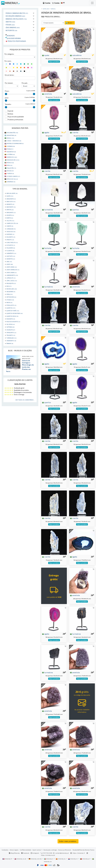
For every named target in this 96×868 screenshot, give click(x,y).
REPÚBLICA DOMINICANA (15, 143)
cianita (74, 132)
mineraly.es (61, 859)
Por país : (25, 83)
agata (46, 132)
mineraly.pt (85, 859)
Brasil (53, 9)
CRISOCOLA (11, 231)
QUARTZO (11, 308)
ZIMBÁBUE (11, 182)
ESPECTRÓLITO (12, 242)
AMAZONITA (11, 199)
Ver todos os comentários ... (25, 400)
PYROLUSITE (11, 305)
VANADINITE (11, 341)
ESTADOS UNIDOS (13, 176)
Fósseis (10, 25)
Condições (5, 850)
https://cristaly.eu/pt (48, 855)
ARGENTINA (12, 135)
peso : (7, 98)
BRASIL (10, 138)
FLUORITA (10, 251)
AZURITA (10, 215)
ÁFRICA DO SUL (12, 179)
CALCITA (10, 221)
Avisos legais (14, 850)
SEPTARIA (10, 327)
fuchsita (47, 248)
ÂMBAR (10, 343)
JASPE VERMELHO (13, 270)
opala (46, 55)
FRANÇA (10, 149)
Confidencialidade (25, 850)
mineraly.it (49, 859)
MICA (9, 286)
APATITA (10, 210)
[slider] (6, 94)
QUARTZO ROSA (12, 316)
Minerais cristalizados (16, 19)
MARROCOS (12, 157)
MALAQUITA (11, 283)
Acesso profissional (65, 850)
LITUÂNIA (11, 154)
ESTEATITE (11, 245)
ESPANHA (11, 146)
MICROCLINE (12, 289)
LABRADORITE (12, 275)
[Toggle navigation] (92, 3)
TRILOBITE (11, 335)
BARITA (10, 218)
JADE (9, 262)
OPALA (9, 294)
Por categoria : (9, 54)
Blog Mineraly (14, 853)
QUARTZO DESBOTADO (14, 313)
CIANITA (10, 226)
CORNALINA (11, 229)
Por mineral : (9, 83)
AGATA (10, 196)
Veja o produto (54, 62)
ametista (47, 94)
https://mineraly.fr (79, 853)
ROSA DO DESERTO (13, 322)
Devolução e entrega (50, 850)
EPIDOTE (10, 240)
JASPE (10, 264)
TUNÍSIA (10, 173)
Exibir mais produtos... (68, 841)
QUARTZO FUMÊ (13, 311)
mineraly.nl (73, 859)
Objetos (10, 22)
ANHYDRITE (11, 207)
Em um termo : (10, 75)
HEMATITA (11, 259)
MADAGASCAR (13, 160)
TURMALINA (11, 338)
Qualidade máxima (13, 38)
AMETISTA (11, 201)
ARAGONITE (11, 212)
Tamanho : (8, 104)
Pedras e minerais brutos (17, 13)
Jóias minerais (13, 27)
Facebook (25, 853)
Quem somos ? (37, 850)
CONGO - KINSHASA (14, 141)
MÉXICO (10, 163)
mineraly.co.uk (20, 859)
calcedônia (76, 55)
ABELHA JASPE (12, 193)
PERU (10, 165)
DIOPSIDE (10, 234)
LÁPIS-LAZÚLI (12, 281)
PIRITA (9, 302)
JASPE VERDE (12, 267)
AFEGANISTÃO (12, 133)
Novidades (10, 36)
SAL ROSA (11, 324)
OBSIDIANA (11, 292)
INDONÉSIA (11, 152)
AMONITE (10, 204)
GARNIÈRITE (11, 253)
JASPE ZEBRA (11, 272)
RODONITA (11, 319)
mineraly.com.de (35, 859)
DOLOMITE (11, 237)
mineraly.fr (7, 859)
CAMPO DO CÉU (12, 223)
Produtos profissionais (16, 41)
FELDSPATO (11, 248)
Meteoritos (11, 30)
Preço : (7, 91)
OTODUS (10, 300)
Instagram (35, 853)
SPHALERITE (11, 332)
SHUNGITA (11, 330)
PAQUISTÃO (11, 168)
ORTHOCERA (11, 297)
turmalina (47, 209)
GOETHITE (11, 256)
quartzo (74, 209)
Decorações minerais (15, 16)
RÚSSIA (10, 171)
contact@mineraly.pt (62, 853)
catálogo (46, 9)
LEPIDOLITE (11, 278)
